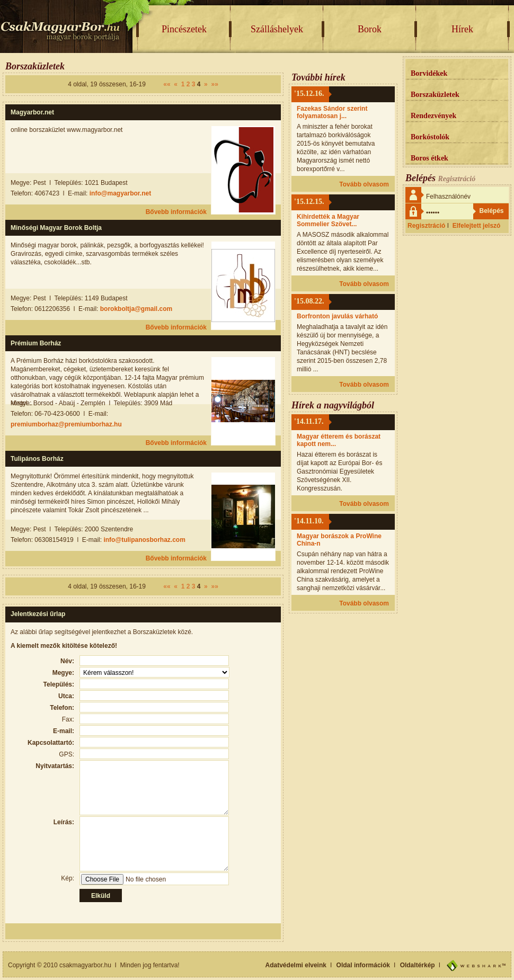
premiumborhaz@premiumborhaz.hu (66, 424)
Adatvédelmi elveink (296, 965)
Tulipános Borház (37, 459)
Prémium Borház (36, 343)
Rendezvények (433, 116)
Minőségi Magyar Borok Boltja (56, 228)
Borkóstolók (430, 137)
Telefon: (62, 708)
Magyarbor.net (32, 112)
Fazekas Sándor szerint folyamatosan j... (332, 112)
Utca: (66, 696)
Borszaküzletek (435, 95)
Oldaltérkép (418, 965)
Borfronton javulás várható (337, 316)
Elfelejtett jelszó (477, 226)
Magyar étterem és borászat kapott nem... (339, 440)
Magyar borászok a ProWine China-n (339, 540)
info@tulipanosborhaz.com (144, 540)
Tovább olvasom (364, 184)
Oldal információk (363, 965)
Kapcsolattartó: (51, 743)
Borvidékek (429, 73)
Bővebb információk (176, 212)
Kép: (68, 878)
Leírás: (64, 822)
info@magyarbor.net (120, 193)
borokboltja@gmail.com (136, 309)
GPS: (67, 754)
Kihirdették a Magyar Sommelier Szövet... (328, 220)
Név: (67, 661)
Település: (59, 684)
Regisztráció (426, 226)
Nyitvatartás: (55, 766)
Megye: (63, 673)
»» (214, 84)
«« (167, 84)
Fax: (68, 719)
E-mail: (64, 731)
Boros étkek (429, 158)
